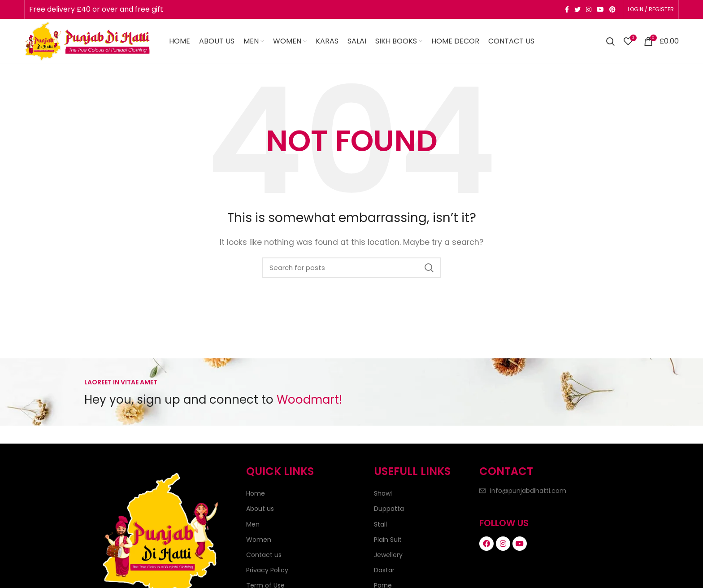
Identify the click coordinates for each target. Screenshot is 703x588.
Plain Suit (388, 540)
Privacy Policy (267, 570)
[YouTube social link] (600, 9)
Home (256, 493)
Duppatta (389, 509)
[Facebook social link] (567, 9)
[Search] (610, 41)
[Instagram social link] (589, 9)
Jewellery (388, 555)
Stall (380, 524)
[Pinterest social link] (612, 9)
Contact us (264, 555)
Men (253, 524)
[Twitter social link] (577, 9)
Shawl (383, 493)
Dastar (384, 570)
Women (259, 540)
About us (260, 509)
